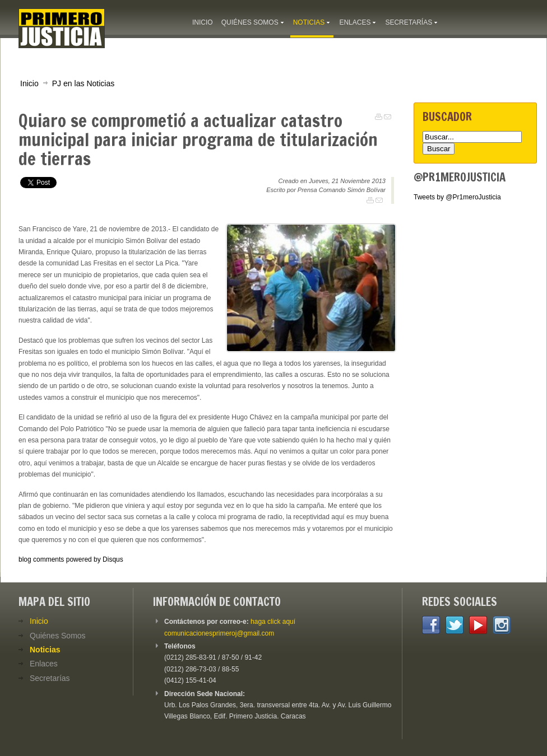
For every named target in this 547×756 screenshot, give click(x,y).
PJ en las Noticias (84, 83)
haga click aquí (273, 622)
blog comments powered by (71, 559)
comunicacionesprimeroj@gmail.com (219, 633)
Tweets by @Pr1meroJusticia (457, 197)
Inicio (29, 83)
